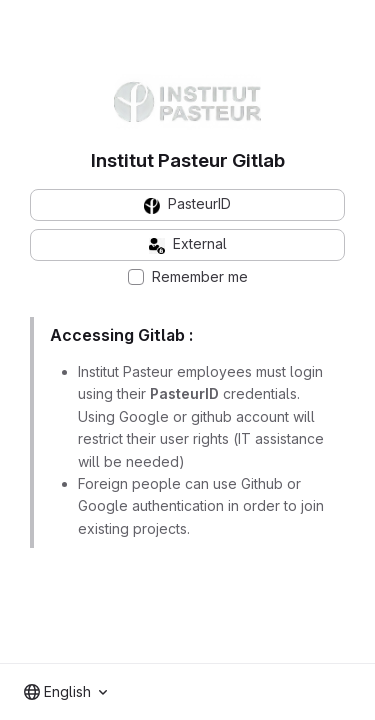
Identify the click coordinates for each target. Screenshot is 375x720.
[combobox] (65, 692)
